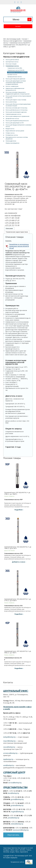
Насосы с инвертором (12, 86)
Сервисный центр (14, 772)
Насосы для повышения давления (15, 79)
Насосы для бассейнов (12, 60)
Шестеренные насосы (12, 62)
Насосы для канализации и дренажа (16, 112)
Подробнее (19, 510)
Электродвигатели (11, 141)
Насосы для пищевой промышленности (17, 121)
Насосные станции (11, 64)
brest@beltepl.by (13, 793)
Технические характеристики (17, 232)
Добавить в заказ (19, 562)
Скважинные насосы (12, 66)
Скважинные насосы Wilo (15, 68)
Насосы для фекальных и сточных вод (16, 110)
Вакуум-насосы (10, 129)
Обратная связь (13, 835)
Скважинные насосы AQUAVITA (20, 43)
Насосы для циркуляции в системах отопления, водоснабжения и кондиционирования (16, 83)
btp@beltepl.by (8, 759)
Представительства (15, 787)
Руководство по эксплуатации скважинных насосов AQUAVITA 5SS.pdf (19, 246)
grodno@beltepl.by (17, 805)
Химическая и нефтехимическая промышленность (15, 89)
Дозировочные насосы (12, 119)
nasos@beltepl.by (9, 747)
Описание (9, 228)
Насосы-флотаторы (11, 102)
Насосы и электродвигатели (12, 41)
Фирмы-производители (12, 143)
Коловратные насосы (12, 135)
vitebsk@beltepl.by (17, 824)
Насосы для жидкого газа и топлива (16, 100)
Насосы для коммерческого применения (17, 116)
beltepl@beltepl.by (9, 737)
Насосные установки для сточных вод (16, 108)
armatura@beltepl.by (10, 753)
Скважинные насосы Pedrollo (16, 70)
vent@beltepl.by (9, 765)
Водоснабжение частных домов (15, 131)
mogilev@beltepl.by (17, 812)
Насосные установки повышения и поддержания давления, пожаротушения (18, 93)
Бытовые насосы (12, 75)
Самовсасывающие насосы (13, 114)
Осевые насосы (10, 133)
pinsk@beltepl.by (14, 818)
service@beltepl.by (15, 783)
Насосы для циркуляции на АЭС (15, 123)
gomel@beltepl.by (17, 799)
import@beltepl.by (9, 741)
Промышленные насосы (15, 77)
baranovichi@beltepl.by (21, 830)
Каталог (18, 26)
